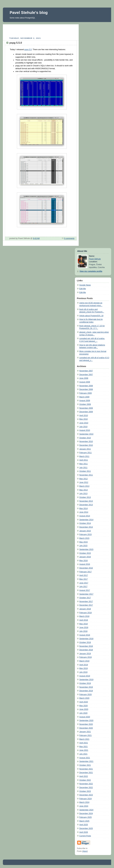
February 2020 (85, 695)
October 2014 (85, 523)
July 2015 (83, 546)
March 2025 (84, 821)
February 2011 (85, 453)
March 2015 (84, 538)
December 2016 (86, 568)
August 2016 (85, 564)
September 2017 (86, 594)
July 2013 (83, 494)
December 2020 (86, 728)
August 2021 (85, 758)
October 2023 (85, 791)
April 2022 (84, 776)
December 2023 (86, 795)
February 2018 (85, 613)
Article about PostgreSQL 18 (91, 316)
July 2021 (83, 754)
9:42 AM (36, 238)
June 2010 (84, 423)
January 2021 (85, 732)
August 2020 (85, 717)
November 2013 (86, 501)
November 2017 (86, 602)
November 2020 (86, 724)
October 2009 (85, 404)
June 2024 (84, 806)
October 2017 (85, 598)
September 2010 (86, 434)
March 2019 (84, 661)
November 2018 (86, 646)
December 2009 (86, 412)
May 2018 (83, 624)
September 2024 (86, 810)
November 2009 (86, 408)
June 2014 (84, 512)
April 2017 (84, 575)
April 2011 (84, 460)
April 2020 (84, 702)
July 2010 (83, 427)
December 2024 (86, 813)
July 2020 (83, 713)
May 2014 (83, 509)
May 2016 (83, 561)
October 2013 (85, 497)
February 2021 (85, 735)
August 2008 (85, 382)
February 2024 (85, 799)
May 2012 (83, 479)
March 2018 (84, 616)
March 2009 (84, 397)
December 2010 (86, 445)
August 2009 (85, 401)
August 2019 (85, 676)
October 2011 (85, 471)
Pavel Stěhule (95, 259)
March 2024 (84, 802)
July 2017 (83, 587)
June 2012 (84, 482)
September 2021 (86, 761)
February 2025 (85, 817)
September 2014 (86, 520)
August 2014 (85, 516)
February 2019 (85, 657)
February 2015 (85, 534)
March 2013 (84, 486)
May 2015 (83, 542)
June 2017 (84, 583)
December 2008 (86, 389)
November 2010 (86, 441)
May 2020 (83, 706)
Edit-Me (83, 289)
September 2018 (86, 639)
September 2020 (86, 720)
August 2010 (85, 430)
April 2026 (84, 832)
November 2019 (86, 687)
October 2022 (85, 780)
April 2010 (84, 416)
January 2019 (85, 654)
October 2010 (85, 438)
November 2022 (86, 784)
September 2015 (86, 549)
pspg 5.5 (28, 50)
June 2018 (84, 627)
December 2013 (86, 505)
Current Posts (85, 836)
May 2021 (83, 747)
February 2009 (85, 393)
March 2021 (84, 739)
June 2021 (84, 750)
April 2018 (84, 620)
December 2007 (86, 375)
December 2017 (86, 605)
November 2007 (86, 371)
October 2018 (85, 642)
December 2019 (86, 691)
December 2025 (86, 828)
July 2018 (83, 631)
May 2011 (83, 464)
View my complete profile (91, 271)
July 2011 (83, 468)
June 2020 (84, 709)
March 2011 (84, 456)
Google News (85, 285)
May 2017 (83, 579)
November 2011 (86, 475)
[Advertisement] (41, 30)
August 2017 (85, 590)
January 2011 (85, 449)
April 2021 (84, 743)
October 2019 (85, 683)
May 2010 (83, 419)
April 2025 (84, 825)
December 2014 (86, 527)
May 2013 (83, 490)
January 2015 (85, 531)
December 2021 (86, 773)
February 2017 (85, 572)
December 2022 (86, 788)
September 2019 (86, 680)
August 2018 (85, 635)
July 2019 (83, 672)
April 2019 (84, 665)
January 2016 (85, 557)
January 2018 (85, 609)
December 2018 (86, 650)
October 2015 (85, 553)
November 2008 (86, 386)
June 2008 (84, 378)
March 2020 (84, 698)
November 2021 (86, 769)
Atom (85, 851)
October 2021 (85, 765)
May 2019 (83, 668)
